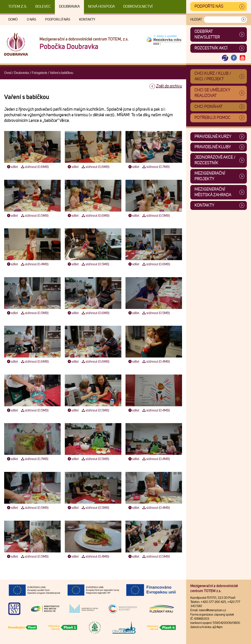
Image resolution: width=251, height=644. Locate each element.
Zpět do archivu (169, 86)
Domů (13, 20)
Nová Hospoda (102, 7)
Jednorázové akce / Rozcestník (215, 160)
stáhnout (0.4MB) (34, 264)
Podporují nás (58, 20)
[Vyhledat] (244, 20)
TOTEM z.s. (18, 7)
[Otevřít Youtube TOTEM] (242, 58)
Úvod (8, 73)
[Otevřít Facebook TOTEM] (234, 58)
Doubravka (69, 7)
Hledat (196, 20)
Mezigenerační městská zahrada (213, 192)
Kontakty (87, 20)
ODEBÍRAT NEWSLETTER (207, 34)
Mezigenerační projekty (210, 176)
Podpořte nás (209, 6)
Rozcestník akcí (211, 48)
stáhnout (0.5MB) (34, 216)
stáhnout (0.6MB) (34, 167)
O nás (31, 20)
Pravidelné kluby (213, 147)
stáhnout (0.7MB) (155, 167)
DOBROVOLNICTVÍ (138, 7)
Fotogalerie (39, 73)
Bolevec (43, 7)
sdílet (12, 167)
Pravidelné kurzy (213, 137)
